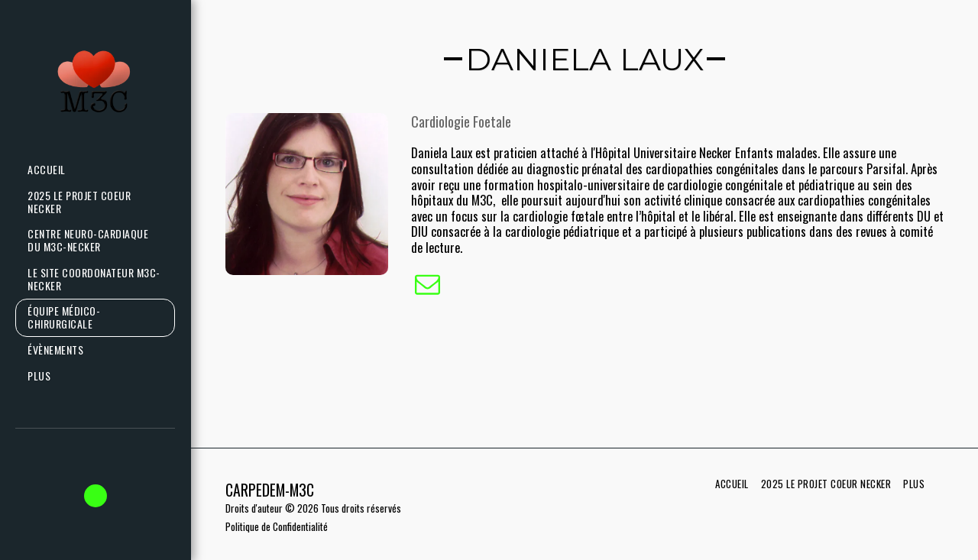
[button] (96, 496)
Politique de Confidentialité (277, 526)
